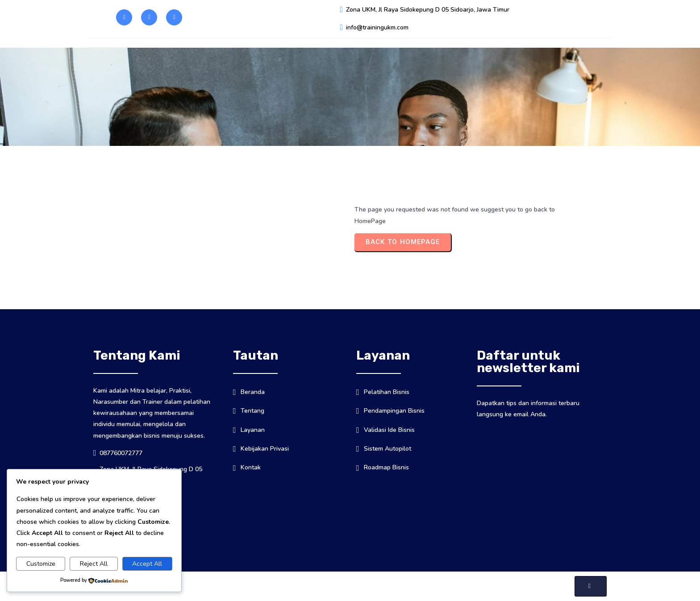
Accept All (147, 564)
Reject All (94, 564)
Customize (41, 564)
